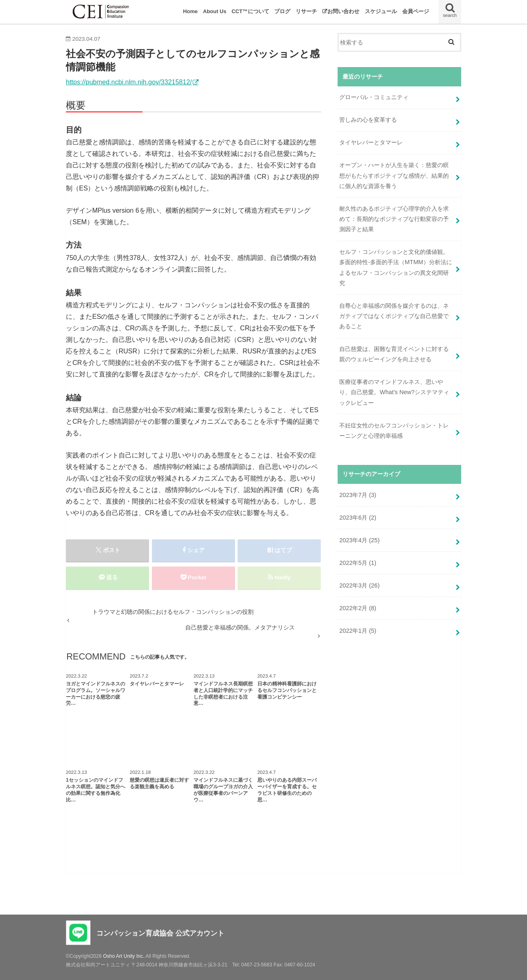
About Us (215, 11)
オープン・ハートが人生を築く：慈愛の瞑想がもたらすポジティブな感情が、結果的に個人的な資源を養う (394, 175)
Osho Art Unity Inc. (124, 956)
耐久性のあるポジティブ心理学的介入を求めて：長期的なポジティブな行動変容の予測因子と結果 (394, 219)
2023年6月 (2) (358, 518)
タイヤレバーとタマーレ (374, 142)
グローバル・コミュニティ (374, 97)
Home (191, 11)
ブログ (282, 11)
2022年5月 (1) (358, 563)
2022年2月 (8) (358, 608)
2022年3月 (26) (359, 585)
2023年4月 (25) (359, 540)
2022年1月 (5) (358, 631)
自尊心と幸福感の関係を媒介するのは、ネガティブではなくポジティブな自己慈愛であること (394, 316)
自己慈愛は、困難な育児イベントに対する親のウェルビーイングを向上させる (394, 354)
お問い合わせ (343, 11)
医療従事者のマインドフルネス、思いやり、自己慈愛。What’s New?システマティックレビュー (394, 392)
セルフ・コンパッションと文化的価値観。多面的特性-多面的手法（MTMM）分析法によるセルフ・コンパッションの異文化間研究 (396, 267)
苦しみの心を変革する (368, 120)
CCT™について (251, 11)
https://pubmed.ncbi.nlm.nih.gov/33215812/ (129, 82)
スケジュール (381, 11)
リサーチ (306, 11)
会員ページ (416, 11)
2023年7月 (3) (358, 495)
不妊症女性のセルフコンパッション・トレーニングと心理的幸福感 (394, 431)
